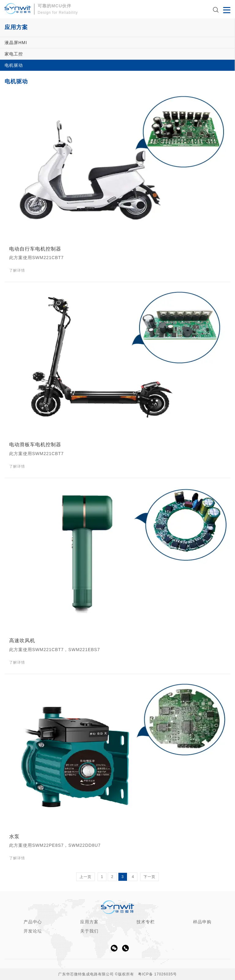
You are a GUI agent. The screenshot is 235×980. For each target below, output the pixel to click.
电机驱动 (14, 65)
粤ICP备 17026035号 (158, 974)
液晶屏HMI (16, 43)
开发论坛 (33, 931)
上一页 (86, 877)
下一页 (149, 877)
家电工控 (14, 54)
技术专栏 (146, 922)
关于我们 (89, 931)
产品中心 (33, 922)
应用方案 (89, 922)
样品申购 (202, 922)
